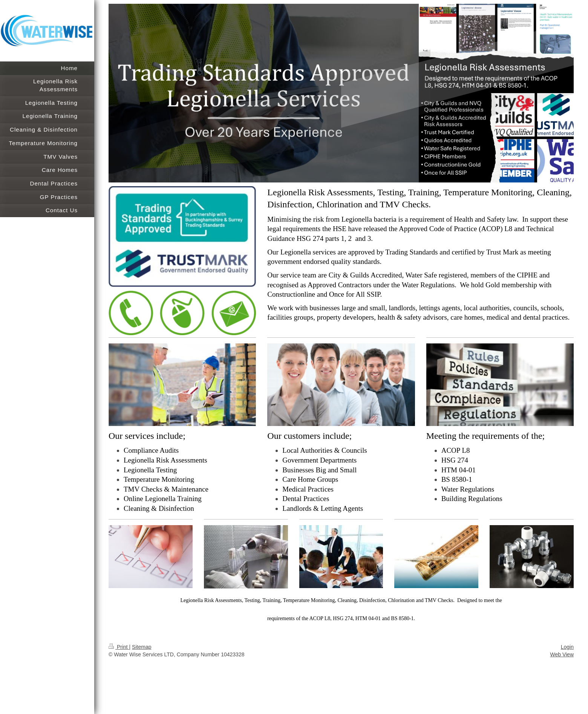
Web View (562, 654)
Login (567, 647)
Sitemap (142, 647)
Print (119, 647)
